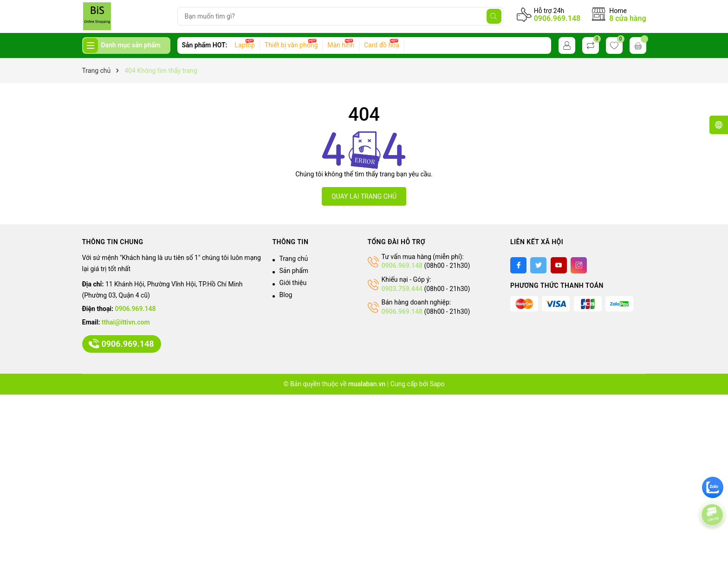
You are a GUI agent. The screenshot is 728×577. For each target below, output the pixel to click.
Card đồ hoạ (382, 45)
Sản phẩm (294, 271)
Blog (286, 295)
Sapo (437, 384)
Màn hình (341, 45)
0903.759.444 (402, 289)
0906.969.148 (557, 18)
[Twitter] (538, 265)
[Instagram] (579, 265)
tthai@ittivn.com (126, 322)
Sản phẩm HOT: (205, 45)
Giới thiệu (293, 283)
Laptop (245, 45)
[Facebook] (518, 265)
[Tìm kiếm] (494, 16)
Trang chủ (294, 259)
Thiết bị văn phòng (291, 45)
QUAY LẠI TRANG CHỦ (364, 196)
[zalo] (713, 487)
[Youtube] (559, 265)
